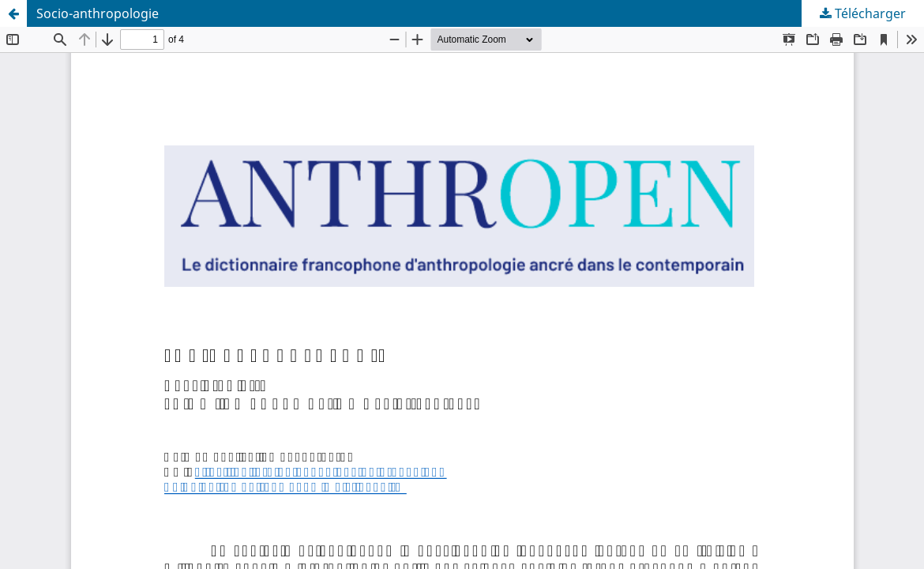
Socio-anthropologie (98, 13)
